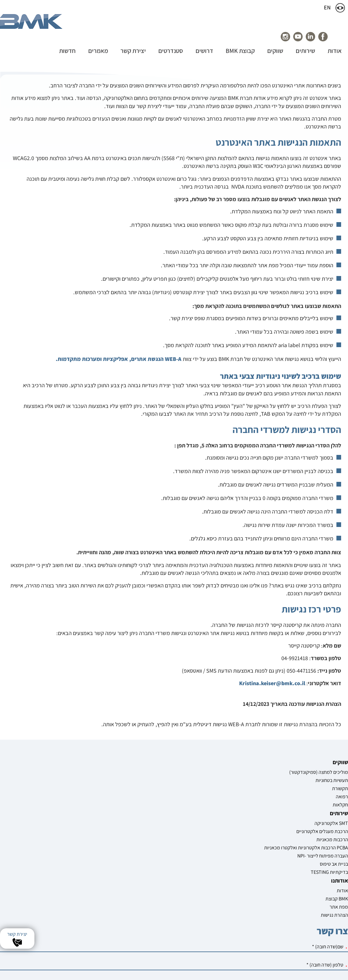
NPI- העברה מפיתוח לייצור (275, 915)
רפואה (342, 897)
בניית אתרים (247, 968)
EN (331, 8)
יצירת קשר (17, 934)
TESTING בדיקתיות (276, 935)
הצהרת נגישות (226, 891)
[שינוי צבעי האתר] (340, 8)
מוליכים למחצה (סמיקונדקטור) (333, 869)
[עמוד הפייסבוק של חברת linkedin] (303, 37)
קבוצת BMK (229, 874)
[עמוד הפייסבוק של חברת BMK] (316, 37)
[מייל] (124, 910)
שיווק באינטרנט (222, 968)
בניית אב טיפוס (280, 927)
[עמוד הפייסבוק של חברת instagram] (278, 37)
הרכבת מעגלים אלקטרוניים (280, 878)
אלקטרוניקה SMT (277, 866)
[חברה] (124, 928)
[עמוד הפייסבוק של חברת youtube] (291, 37)
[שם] (124, 873)
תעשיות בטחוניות (332, 881)
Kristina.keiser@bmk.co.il (272, 768)
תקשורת (340, 889)
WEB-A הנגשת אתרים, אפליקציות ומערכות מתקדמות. (119, 443)
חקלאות (340, 905)
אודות (234, 866)
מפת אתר (231, 882)
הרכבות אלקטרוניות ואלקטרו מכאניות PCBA (272, 900)
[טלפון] (124, 891)
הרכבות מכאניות (278, 889)
